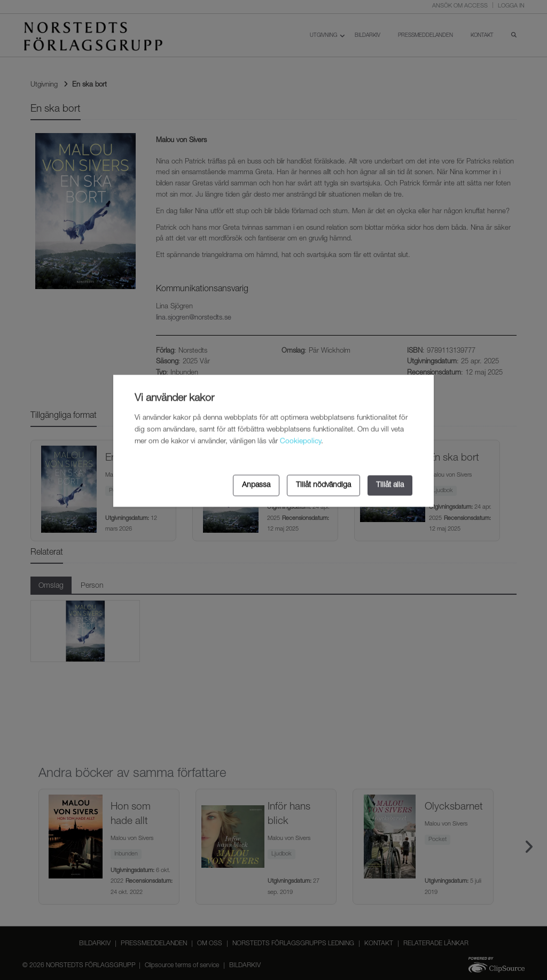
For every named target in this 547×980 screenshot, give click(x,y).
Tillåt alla (390, 485)
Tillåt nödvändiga (323, 485)
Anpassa (256, 485)
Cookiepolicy (300, 442)
